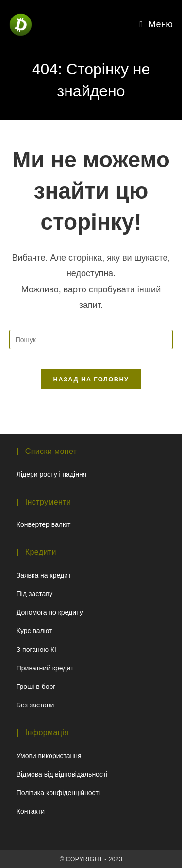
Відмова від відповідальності (62, 774)
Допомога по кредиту (50, 612)
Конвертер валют (44, 524)
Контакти (31, 811)
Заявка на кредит (44, 575)
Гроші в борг (36, 687)
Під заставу (35, 594)
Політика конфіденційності (58, 793)
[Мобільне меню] (157, 24)
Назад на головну (91, 379)
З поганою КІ (36, 650)
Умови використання (49, 756)
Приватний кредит (45, 668)
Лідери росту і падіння (51, 474)
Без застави (35, 705)
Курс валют (34, 631)
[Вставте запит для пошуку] (91, 340)
